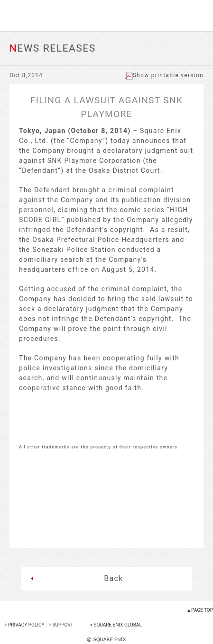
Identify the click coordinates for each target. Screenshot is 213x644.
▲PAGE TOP (200, 610)
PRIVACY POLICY (26, 625)
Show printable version (164, 75)
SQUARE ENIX (106, 16)
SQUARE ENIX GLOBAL (117, 625)
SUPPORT (63, 625)
